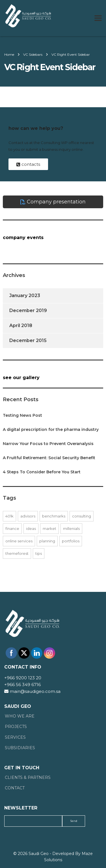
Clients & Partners (28, 778)
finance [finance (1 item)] (12, 528)
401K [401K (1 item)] (9, 516)
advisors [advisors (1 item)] (28, 516)
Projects (16, 727)
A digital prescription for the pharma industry (51, 429)
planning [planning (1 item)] (47, 541)
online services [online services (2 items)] (19, 541)
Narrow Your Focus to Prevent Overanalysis (48, 444)
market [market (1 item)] (49, 528)
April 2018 (21, 325)
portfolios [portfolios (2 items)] (71, 541)
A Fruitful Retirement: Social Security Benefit (49, 458)
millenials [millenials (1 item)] (71, 528)
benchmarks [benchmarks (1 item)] (54, 516)
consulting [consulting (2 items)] (82, 516)
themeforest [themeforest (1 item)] (17, 553)
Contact (15, 788)
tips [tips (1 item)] (39, 553)
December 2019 (28, 311)
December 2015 (28, 340)
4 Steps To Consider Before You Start (42, 472)
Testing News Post (22, 415)
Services (15, 737)
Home (9, 54)
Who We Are (20, 716)
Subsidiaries (20, 748)
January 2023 (25, 296)
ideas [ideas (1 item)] (31, 528)
